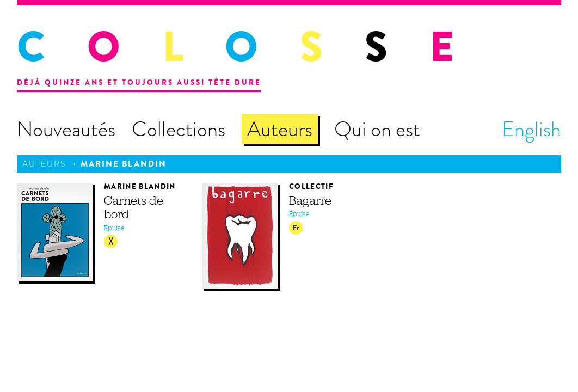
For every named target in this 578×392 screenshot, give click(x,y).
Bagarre (310, 200)
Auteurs (280, 129)
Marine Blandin (124, 164)
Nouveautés (66, 129)
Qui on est (377, 129)
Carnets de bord (134, 207)
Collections (179, 129)
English (531, 129)
